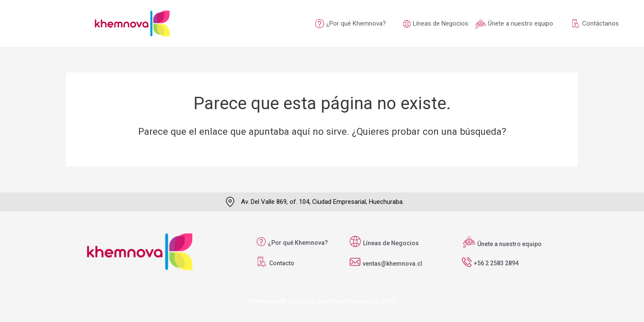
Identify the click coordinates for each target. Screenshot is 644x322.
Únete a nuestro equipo (521, 23)
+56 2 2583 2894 (496, 263)
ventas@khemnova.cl (392, 264)
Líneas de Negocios (441, 23)
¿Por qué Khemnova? (356, 23)
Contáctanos (600, 23)
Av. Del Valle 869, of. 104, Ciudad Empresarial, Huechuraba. (322, 202)
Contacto (282, 263)
